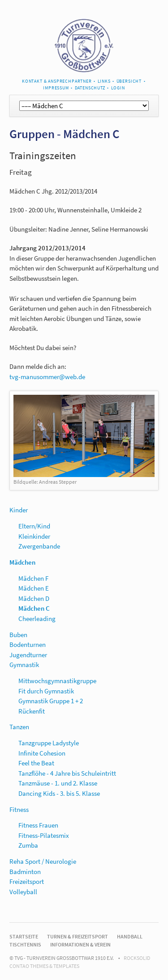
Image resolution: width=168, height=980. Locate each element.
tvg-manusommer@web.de (47, 377)
